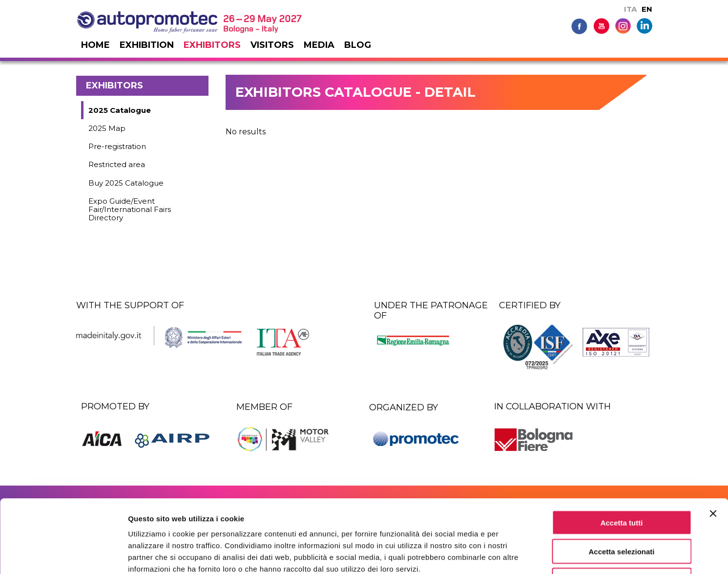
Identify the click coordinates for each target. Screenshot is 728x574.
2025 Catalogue (120, 110)
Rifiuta (622, 512)
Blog (358, 45)
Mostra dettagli (514, 555)
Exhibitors (212, 45)
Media (319, 45)
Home (95, 45)
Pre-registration (117, 146)
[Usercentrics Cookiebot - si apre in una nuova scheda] (63, 555)
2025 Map (107, 128)
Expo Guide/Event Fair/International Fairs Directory (130, 210)
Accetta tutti (622, 454)
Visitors (272, 45)
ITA (630, 9)
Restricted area (117, 164)
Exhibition (147, 45)
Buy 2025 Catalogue (126, 183)
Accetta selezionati (621, 483)
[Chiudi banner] (713, 445)
